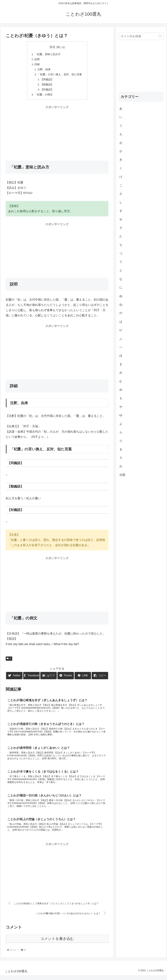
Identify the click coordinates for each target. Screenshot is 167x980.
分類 (122, 475)
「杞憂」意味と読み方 (47, 54)
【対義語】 (47, 91)
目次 (53, 47)
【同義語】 (47, 81)
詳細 (37, 65)
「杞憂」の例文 (44, 96)
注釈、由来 (44, 70)
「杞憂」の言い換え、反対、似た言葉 (60, 75)
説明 (37, 60)
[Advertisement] (57, 134)
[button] (160, 36)
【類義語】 (47, 86)
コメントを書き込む (57, 944)
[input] (141, 36)
